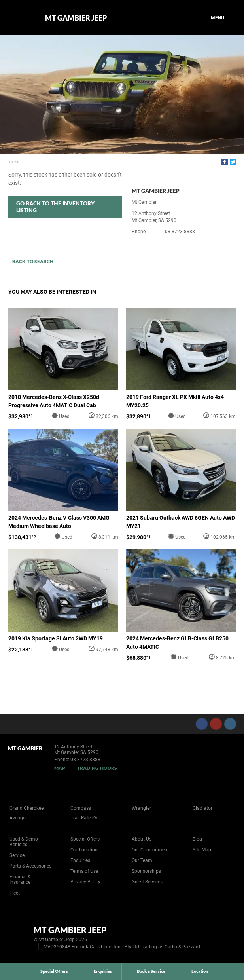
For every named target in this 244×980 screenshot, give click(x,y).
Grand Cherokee (26, 808)
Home (15, 162)
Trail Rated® (84, 818)
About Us (142, 839)
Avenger (18, 818)
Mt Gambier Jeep (76, 18)
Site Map (202, 850)
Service (17, 855)
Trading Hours (97, 768)
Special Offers (85, 839)
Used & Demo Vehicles (24, 842)
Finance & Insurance (20, 879)
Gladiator (202, 808)
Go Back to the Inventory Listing (55, 207)
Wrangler (141, 808)
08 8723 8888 (180, 232)
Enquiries (80, 860)
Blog (197, 839)
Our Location (84, 850)
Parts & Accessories (30, 866)
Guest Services (147, 882)
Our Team (142, 860)
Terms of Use (84, 871)
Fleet (15, 893)
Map (60, 768)
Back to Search (33, 261)
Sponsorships (146, 871)
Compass (81, 808)
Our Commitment (150, 850)
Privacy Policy (85, 882)
